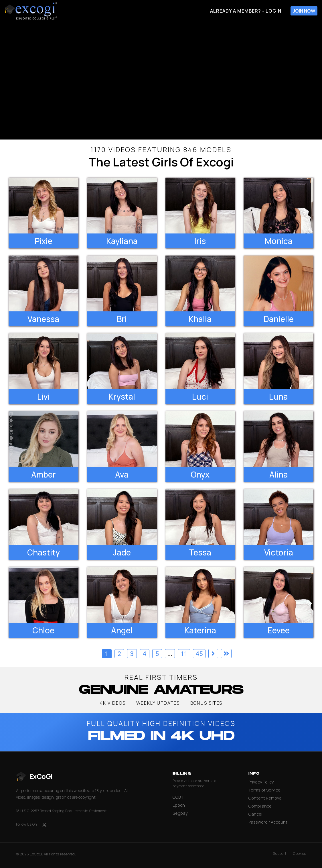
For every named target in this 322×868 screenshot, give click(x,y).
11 (184, 654)
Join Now (304, 11)
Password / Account (268, 822)
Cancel (255, 814)
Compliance (260, 806)
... (170, 654)
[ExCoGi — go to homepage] (34, 776)
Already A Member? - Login (246, 11)
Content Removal (265, 798)
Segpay (180, 813)
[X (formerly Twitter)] (44, 825)
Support (279, 854)
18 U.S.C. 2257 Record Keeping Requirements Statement (61, 811)
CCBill (178, 797)
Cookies (300, 854)
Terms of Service (264, 790)
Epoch (179, 805)
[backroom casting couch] (161, 81)
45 (199, 654)
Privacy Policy (261, 782)
